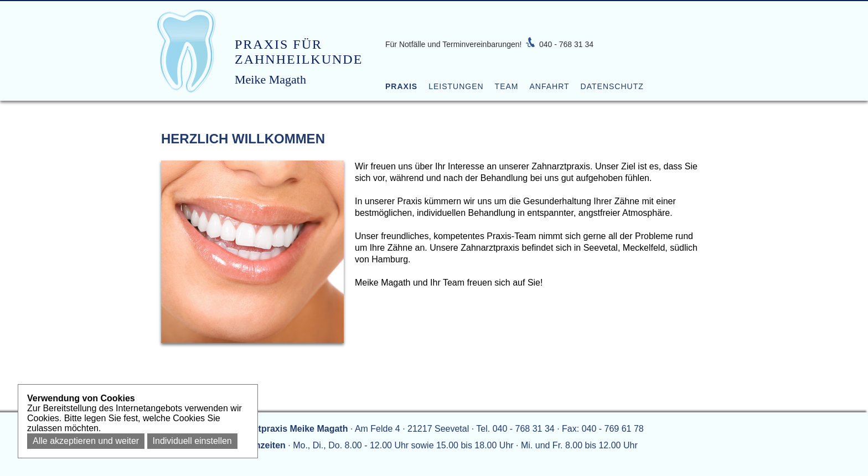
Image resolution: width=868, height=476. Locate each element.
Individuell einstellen (192, 441)
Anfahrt (549, 86)
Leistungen (456, 86)
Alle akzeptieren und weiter (86, 441)
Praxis (401, 86)
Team (507, 86)
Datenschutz (612, 86)
